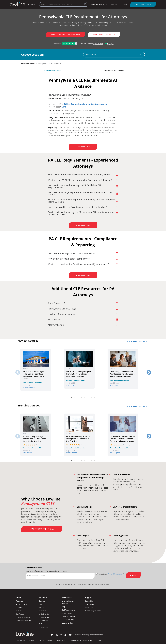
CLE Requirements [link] (28, 64)
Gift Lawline (43, 627)
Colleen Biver (71, 385)
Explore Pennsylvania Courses (65, 34)
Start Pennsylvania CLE (104, 34)
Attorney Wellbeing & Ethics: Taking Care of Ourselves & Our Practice (78, 439)
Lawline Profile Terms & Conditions (81, 640)
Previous (16, 371)
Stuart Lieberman (29, 388)
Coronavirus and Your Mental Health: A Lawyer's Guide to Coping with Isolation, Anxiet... (123, 439)
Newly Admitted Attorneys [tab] (114, 70)
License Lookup (68, 623)
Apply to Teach (21, 604)
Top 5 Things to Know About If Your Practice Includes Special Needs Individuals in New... (122, 374)
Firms (41, 604)
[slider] (31, 445)
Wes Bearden (27, 453)
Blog (63, 607)
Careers (19, 607)
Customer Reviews (23, 617)
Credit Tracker (67, 613)
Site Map (32, 640)
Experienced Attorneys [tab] (52, 71)
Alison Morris (114, 385)
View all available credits (32, 383)
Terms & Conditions (115, 574)
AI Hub (41, 624)
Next (147, 371)
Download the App (46, 617)
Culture (19, 611)
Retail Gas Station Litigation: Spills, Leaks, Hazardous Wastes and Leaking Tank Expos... (35, 375)
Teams (41, 607)
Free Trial (42, 611)
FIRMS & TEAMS (99, 4)
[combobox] (113, 55)
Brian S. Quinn (115, 453)
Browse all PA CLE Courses (137, 341)
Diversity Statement (23, 621)
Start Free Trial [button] (83, 147)
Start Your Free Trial (42, 529)
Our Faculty (20, 614)
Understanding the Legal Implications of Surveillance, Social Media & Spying (35, 439)
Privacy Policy (91, 584)
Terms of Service (102, 584)
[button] (83, 95)
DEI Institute (43, 621)
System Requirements (93, 611)
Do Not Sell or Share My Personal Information (88, 635)
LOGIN (124, 4)
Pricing (114, 4)
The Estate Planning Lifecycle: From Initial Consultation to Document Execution (79, 374)
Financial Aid (90, 604)
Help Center (89, 607)
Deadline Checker (68, 616)
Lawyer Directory (68, 620)
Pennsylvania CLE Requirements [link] (49, 64)
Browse (32, 4)
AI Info (99, 640)
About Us (19, 601)
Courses (42, 601)
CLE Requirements (69, 610)
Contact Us (89, 601)
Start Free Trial (143, 4)
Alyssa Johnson (72, 453)
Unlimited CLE (44, 614)
